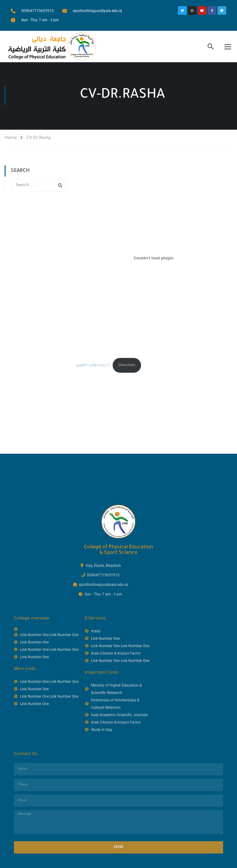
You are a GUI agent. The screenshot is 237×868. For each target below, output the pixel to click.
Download (127, 367)
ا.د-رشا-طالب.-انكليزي (93, 367)
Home (11, 140)
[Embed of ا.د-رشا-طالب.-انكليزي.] (154, 259)
